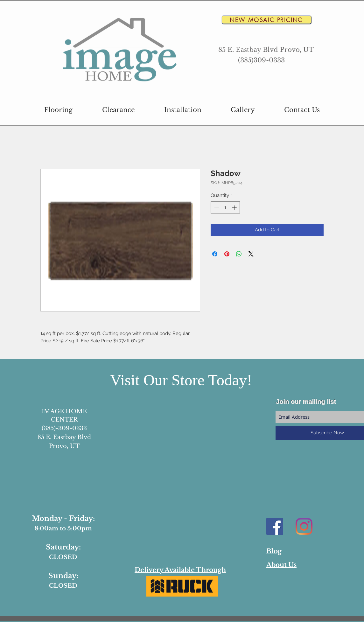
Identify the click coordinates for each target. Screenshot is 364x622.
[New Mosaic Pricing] (266, 20)
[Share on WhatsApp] (239, 254)
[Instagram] (304, 526)
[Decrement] (216, 208)
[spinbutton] (225, 208)
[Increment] (235, 208)
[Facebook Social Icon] (275, 526)
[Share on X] (251, 254)
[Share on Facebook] (215, 254)
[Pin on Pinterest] (227, 254)
